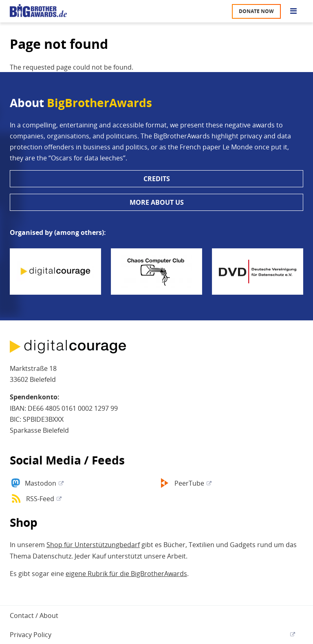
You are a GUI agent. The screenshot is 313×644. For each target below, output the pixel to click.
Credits (157, 179)
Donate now (256, 11)
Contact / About (34, 616)
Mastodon (41, 483)
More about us (157, 202)
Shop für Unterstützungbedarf (93, 545)
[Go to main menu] (293, 11)
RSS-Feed (40, 499)
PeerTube (189, 483)
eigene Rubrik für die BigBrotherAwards (126, 574)
